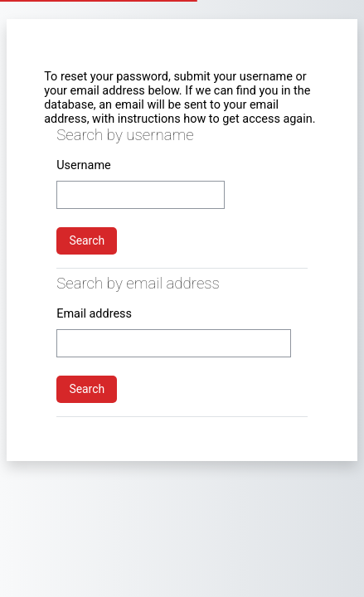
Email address (94, 314)
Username (84, 165)
